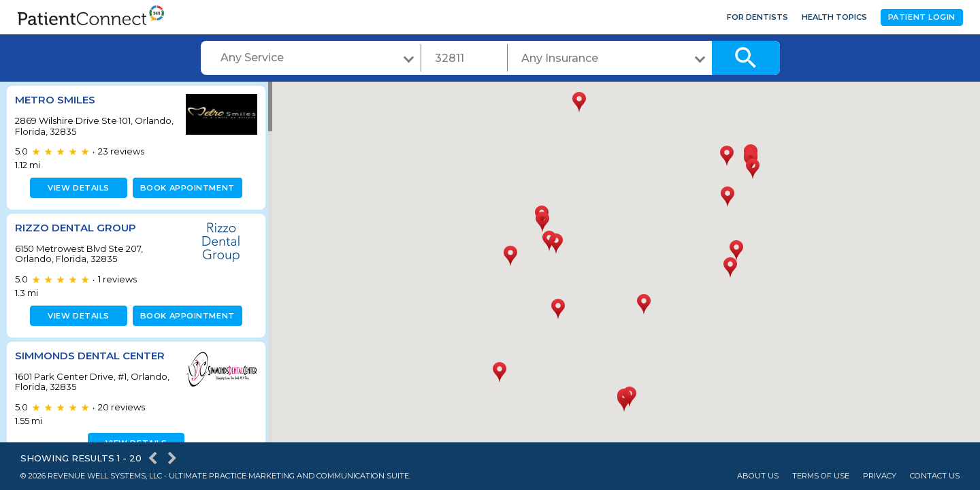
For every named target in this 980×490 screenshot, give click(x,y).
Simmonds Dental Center (90, 356)
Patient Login (922, 17)
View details (77, 188)
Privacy (880, 476)
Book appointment (185, 188)
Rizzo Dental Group (76, 228)
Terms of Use (821, 476)
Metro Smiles (55, 100)
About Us (758, 476)
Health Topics (834, 17)
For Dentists (757, 17)
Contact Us (935, 476)
